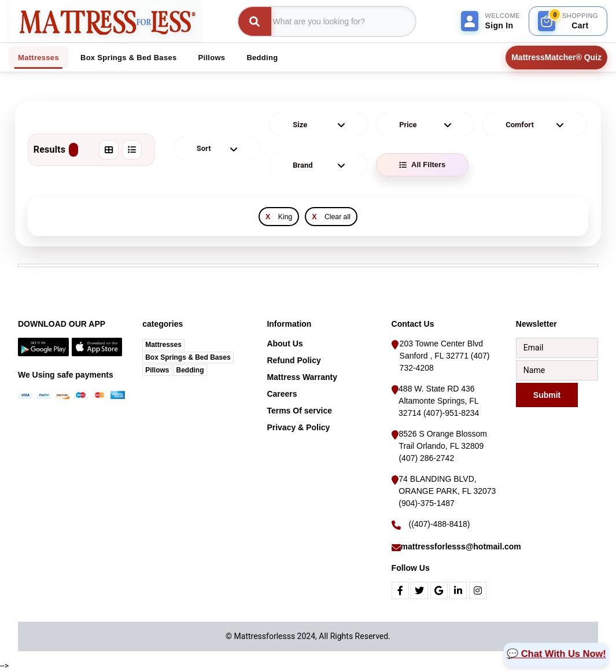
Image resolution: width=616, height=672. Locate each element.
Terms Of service (299, 411)
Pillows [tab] (212, 58)
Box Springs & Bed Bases (188, 357)
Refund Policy (294, 360)
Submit (547, 394)
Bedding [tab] (262, 58)
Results (56, 150)
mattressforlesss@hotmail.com (461, 547)
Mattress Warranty (302, 377)
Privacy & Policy (298, 427)
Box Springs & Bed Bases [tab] (129, 58)
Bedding (190, 370)
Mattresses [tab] (38, 58)
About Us (285, 344)
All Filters (422, 165)
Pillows (157, 370)
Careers (282, 394)
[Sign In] (490, 21)
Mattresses (163, 345)
